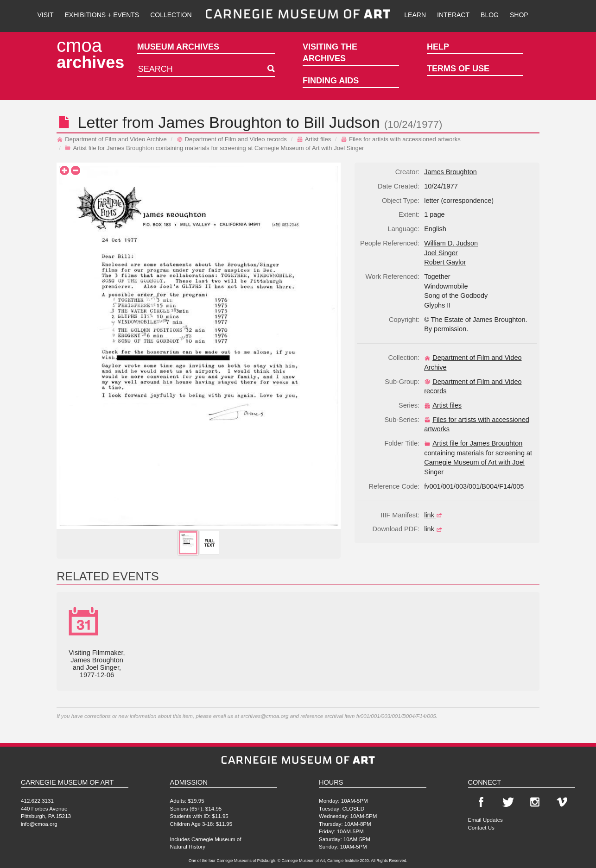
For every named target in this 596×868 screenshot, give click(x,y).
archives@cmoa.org (264, 716)
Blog (490, 15)
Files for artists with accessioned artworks (401, 139)
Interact (453, 15)
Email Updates (485, 820)
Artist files (314, 139)
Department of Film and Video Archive (112, 139)
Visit (45, 15)
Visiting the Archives (330, 53)
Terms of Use (458, 69)
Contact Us (481, 827)
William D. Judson (451, 243)
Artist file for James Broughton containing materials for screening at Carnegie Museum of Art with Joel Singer (214, 148)
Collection (171, 15)
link (434, 515)
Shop (519, 15)
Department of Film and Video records (232, 139)
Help (438, 47)
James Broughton (220, 122)
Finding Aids (331, 81)
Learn (415, 15)
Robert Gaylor (445, 262)
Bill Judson (342, 122)
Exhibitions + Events (102, 15)
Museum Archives (178, 47)
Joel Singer (441, 253)
